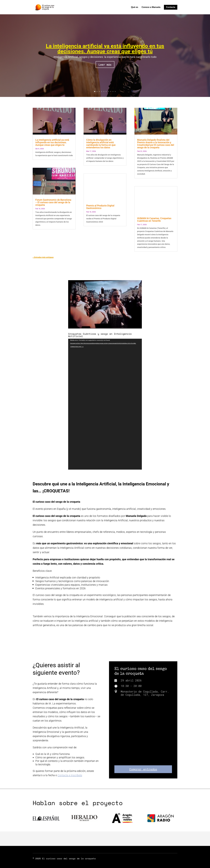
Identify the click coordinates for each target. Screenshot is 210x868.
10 (115, 91)
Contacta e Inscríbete (70, 775)
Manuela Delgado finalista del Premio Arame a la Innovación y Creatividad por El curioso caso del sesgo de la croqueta (156, 144)
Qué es (135, 7)
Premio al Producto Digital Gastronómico (100, 207)
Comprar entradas (143, 769)
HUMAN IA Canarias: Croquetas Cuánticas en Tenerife (154, 220)
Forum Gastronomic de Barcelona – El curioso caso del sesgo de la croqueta (53, 202)
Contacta (171, 7)
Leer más (105, 65)
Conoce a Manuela (151, 7)
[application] (105, 404)
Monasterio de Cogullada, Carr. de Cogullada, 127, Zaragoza (145, 693)
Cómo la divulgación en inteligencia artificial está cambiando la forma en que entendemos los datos (101, 144)
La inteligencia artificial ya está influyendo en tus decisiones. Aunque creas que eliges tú (105, 49)
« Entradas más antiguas (43, 257)
